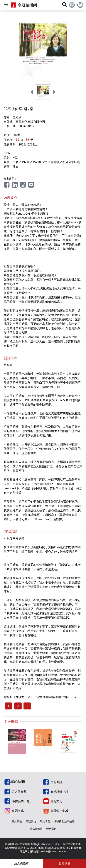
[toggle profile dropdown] (80, 5)
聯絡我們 (51, 829)
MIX (15, 158)
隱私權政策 (36, 829)
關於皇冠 (17, 821)
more (77, 697)
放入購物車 (21, 863)
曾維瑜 (17, 117)
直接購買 (65, 863)
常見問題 (45, 821)
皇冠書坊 (31, 821)
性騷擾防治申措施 (64, 821)
